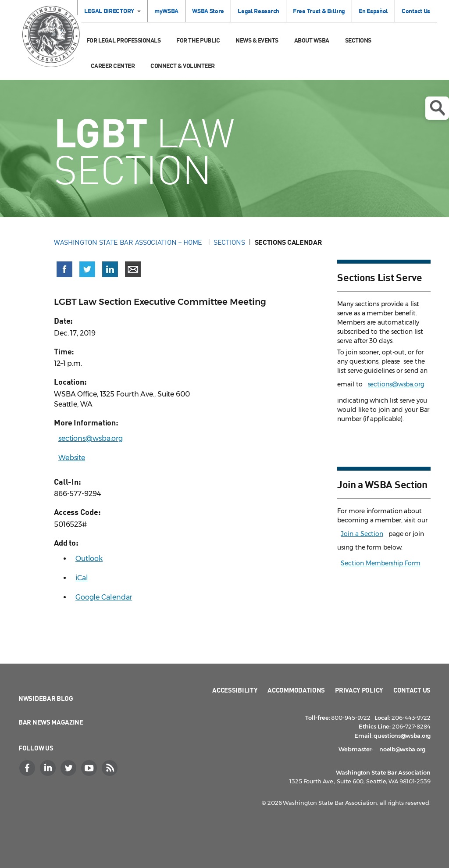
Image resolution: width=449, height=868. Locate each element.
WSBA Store (208, 11)
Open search (437, 108)
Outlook (89, 559)
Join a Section (362, 534)
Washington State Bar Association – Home (129, 242)
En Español (373, 11)
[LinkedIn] (49, 768)
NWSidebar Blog (46, 698)
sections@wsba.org (91, 438)
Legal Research (258, 11)
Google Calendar (104, 597)
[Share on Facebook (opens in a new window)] (64, 269)
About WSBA (312, 40)
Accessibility (235, 690)
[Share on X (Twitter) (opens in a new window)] (87, 269)
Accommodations (296, 690)
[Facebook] (28, 768)
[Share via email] (133, 269)
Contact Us (416, 11)
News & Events (257, 40)
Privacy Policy (359, 690)
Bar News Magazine (51, 722)
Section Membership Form (381, 563)
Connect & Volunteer (183, 66)
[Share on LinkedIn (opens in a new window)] (110, 269)
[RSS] (110, 768)
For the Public (198, 40)
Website (72, 458)
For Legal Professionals (124, 40)
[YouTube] (90, 768)
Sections (358, 40)
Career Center (113, 66)
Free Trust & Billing (319, 11)
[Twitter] (69, 768)
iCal (82, 578)
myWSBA (166, 11)
